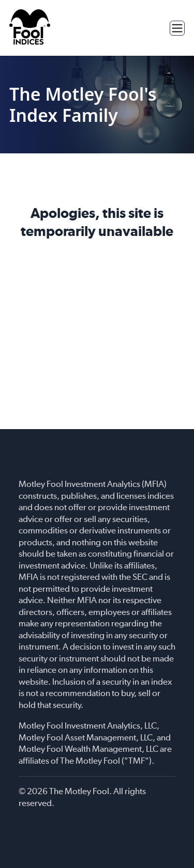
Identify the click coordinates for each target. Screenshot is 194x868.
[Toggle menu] (177, 28)
